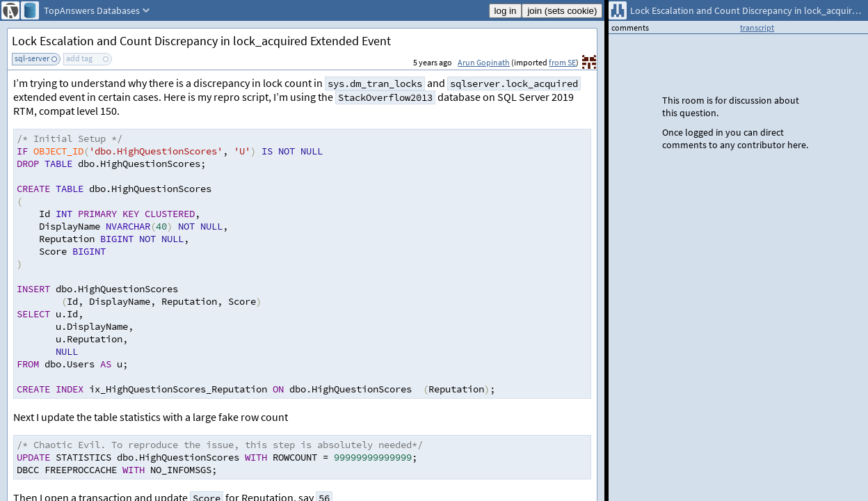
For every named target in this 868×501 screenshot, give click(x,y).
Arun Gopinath (484, 62)
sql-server (32, 58)
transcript (757, 27)
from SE (562, 62)
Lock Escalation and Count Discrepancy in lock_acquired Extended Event (201, 41)
